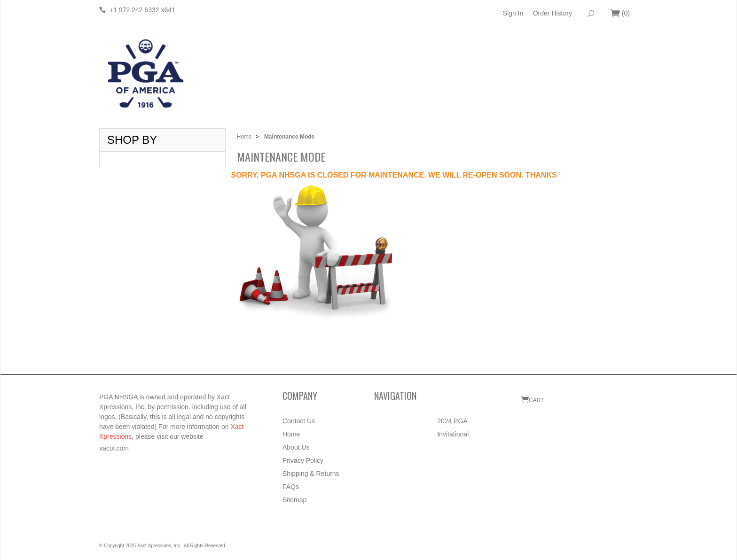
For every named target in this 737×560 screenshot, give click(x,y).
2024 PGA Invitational (453, 428)
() (620, 14)
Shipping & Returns (311, 474)
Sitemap (294, 500)
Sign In (513, 13)
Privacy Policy (303, 460)
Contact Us (299, 421)
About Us (296, 447)
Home (244, 137)
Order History (553, 13)
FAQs (291, 487)
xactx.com (114, 448)
